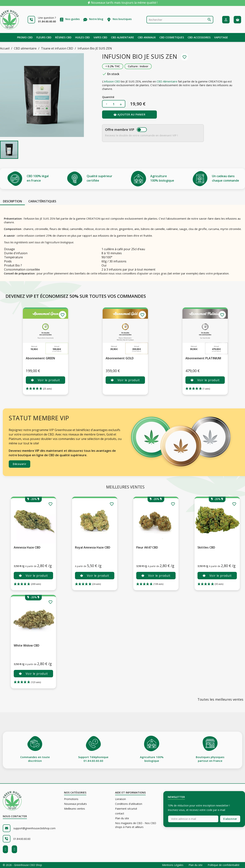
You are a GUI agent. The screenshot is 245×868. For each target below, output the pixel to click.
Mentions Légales (173, 865)
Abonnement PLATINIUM (203, 358)
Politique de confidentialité (224, 865)
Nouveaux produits (75, 804)
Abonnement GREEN (40, 358)
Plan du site (122, 818)
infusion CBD (112, 81)
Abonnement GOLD (120, 358)
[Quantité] (114, 104)
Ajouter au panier (129, 114)
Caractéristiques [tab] (42, 201)
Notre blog (96, 19)
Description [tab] (12, 201)
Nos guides (72, 19)
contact (120, 813)
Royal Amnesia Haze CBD (93, 547)
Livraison (120, 799)
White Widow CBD (27, 645)
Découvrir (19, 464)
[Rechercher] (180, 20)
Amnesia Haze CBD (27, 547)
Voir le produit (45, 380)
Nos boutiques (122, 19)
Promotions (71, 799)
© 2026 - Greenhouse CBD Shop (22, 865)
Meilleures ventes (75, 809)
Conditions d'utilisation (129, 804)
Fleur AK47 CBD (147, 547)
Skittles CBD (206, 547)
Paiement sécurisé (126, 809)
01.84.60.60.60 (22, 839)
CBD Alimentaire (167, 81)
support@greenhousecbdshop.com (34, 828)
